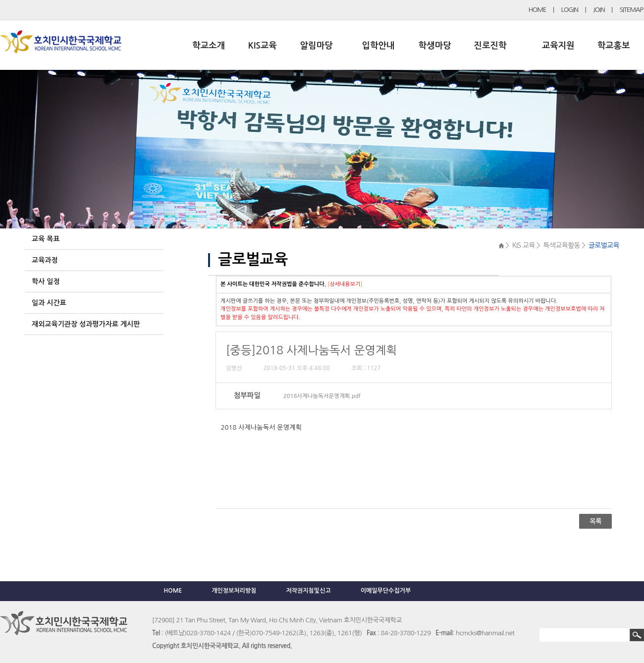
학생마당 (435, 46)
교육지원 (558, 46)
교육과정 (45, 260)
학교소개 (209, 46)
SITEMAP (631, 10)
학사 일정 (46, 281)
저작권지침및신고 (308, 591)
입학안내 (378, 46)
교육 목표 (46, 239)
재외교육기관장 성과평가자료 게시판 (86, 324)
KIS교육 (263, 46)
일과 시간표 (49, 303)
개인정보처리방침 (234, 591)
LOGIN (570, 10)
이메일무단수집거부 (386, 591)
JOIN (599, 10)
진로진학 (490, 46)
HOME (537, 10)
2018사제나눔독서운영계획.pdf (322, 396)
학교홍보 (614, 46)
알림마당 (317, 46)
